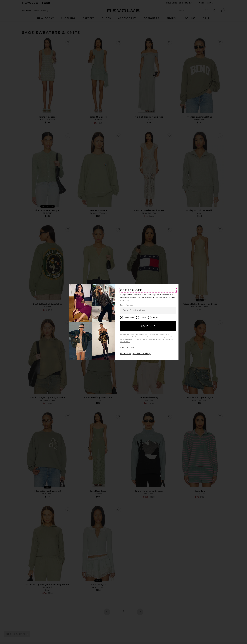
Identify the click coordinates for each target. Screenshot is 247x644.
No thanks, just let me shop (135, 353)
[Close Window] (176, 287)
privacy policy (126, 339)
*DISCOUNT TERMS (128, 347)
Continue (148, 326)
